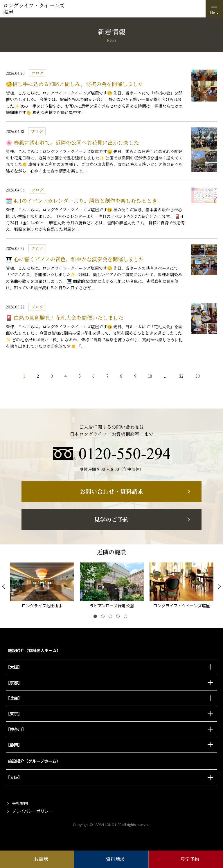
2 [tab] (104, 617)
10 (150, 376)
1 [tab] (96, 617)
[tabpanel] (42, 586)
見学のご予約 (111, 519)
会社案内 (20, 803)
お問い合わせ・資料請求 (111, 491)
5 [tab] (127, 617)
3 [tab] (111, 617)
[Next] (219, 586)
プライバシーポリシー (32, 811)
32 (181, 376)
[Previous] (4, 586)
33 (197, 376)
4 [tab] (119, 617)
